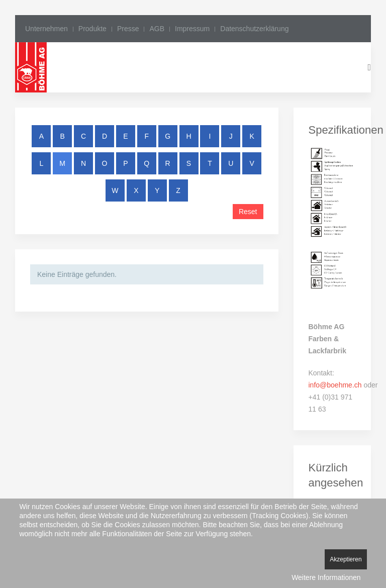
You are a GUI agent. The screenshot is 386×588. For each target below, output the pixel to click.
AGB (157, 29)
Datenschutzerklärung (254, 29)
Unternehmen (46, 29)
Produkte (92, 29)
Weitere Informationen (326, 577)
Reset (248, 212)
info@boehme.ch (335, 385)
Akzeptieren (346, 559)
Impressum (192, 29)
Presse (128, 29)
